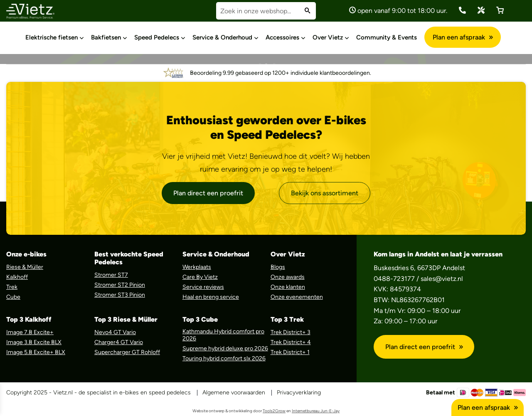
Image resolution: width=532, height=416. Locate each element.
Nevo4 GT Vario (115, 332)
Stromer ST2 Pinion (120, 285)
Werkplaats (197, 267)
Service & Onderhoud (222, 37)
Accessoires (282, 37)
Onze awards (288, 277)
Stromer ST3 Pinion (120, 295)
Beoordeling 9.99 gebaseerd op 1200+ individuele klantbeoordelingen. (266, 73)
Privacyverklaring (299, 393)
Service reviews (203, 287)
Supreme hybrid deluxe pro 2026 (225, 348)
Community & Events (387, 37)
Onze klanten (288, 287)
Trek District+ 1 (290, 352)
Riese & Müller (25, 267)
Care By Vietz (200, 277)
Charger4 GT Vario (119, 342)
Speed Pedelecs (157, 37)
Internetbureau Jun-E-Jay (316, 411)
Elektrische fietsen (52, 37)
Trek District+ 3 (291, 332)
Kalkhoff (17, 277)
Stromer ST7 (111, 275)
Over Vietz (328, 37)
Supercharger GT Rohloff (127, 352)
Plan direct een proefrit (208, 193)
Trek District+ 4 (291, 342)
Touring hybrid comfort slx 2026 (224, 358)
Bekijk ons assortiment (325, 193)
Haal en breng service (211, 297)
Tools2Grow (274, 411)
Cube (13, 297)
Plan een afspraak (463, 37)
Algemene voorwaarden (234, 393)
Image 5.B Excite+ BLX (36, 352)
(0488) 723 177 (462, 10)
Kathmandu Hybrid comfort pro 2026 (223, 335)
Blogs (278, 267)
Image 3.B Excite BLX (34, 342)
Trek (12, 287)
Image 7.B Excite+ (30, 332)
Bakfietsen (106, 37)
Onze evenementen (297, 297)
